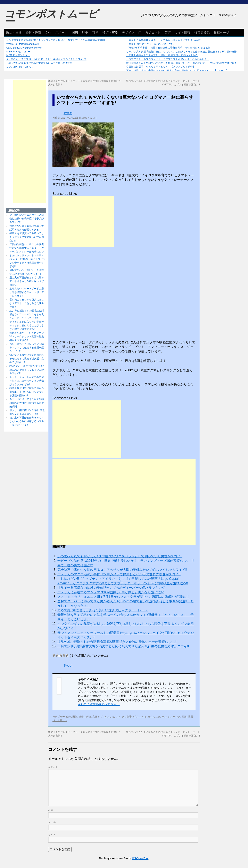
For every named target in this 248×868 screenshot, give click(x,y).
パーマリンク (60, 720)
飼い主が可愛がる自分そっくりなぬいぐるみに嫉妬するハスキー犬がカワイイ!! (27, 421)
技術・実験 (110, 32)
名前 (51, 810)
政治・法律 (14, 32)
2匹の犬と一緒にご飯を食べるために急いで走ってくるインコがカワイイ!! (27, 370)
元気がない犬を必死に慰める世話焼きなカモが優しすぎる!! (39, 63)
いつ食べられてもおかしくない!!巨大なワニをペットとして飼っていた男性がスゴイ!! (120, 556)
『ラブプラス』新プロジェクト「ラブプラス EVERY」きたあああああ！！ (168, 59)
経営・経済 (33, 32)
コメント (53, 767)
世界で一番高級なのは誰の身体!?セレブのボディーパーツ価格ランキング (111, 588)
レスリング (174, 717)
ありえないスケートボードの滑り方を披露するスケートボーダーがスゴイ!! (27, 292)
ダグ (135, 717)
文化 (48, 32)
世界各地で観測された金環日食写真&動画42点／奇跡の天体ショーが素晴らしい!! (117, 642)
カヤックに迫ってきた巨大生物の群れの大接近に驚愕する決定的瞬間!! (27, 403)
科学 (95, 32)
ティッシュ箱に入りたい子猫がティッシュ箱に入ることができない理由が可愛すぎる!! (27, 325)
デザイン (128, 32)
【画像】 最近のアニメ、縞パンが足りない (150, 44)
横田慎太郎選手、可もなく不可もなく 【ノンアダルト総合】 (161, 67)
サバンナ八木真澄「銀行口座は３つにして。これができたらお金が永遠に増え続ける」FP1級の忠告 (181, 52)
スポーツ (61, 32)
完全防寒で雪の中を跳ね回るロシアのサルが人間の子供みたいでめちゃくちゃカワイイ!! (122, 570)
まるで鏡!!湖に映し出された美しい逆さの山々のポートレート (103, 610)
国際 (75, 32)
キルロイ (92, 118)
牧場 (190, 717)
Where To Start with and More (23, 44)
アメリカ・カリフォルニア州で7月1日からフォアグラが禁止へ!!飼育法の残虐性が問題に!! (123, 597)
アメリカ (109, 717)
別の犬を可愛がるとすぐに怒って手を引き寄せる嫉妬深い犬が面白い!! (27, 281)
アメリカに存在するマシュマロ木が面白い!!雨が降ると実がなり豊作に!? (110, 592)
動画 (184, 717)
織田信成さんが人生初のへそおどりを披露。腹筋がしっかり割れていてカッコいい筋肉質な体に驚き (182, 63)
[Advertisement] (83, 222)
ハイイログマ (147, 717)
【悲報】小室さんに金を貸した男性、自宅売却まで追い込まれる (162, 55)
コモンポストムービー (51, 18)
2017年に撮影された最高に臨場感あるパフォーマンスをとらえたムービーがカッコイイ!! (27, 314)
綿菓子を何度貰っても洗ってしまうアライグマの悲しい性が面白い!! (27, 237)
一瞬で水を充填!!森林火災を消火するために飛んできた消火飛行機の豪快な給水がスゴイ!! (123, 646)
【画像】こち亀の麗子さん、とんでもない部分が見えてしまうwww (163, 40)
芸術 (168, 32)
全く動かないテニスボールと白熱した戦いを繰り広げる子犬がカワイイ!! (46, 59)
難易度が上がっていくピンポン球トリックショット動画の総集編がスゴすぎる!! (27, 337)
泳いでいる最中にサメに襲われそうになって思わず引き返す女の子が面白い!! (27, 359)
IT (140, 32)
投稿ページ (221, 32)
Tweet (68, 113)
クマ (118, 717)
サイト (52, 835)
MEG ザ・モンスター (18, 52)
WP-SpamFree (140, 858)
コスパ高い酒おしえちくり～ (22, 67)
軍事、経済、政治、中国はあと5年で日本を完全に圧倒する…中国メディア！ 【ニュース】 (177, 71)
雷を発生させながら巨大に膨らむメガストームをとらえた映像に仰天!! (27, 303)
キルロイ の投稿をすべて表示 (99, 704)
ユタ (158, 717)
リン (164, 717)
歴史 (85, 32)
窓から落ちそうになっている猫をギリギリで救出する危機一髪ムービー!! (27, 348)
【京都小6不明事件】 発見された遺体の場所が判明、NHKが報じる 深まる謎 (168, 48)
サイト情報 (183, 32)
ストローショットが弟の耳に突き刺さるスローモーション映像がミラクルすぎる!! (27, 381)
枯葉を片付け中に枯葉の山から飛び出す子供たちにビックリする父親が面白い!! (27, 392)
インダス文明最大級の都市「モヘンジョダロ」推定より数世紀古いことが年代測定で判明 (56, 40)
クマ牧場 (127, 717)
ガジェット (153, 32)
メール (52, 822)
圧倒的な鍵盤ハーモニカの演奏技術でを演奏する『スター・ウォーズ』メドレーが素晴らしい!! (27, 248)
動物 (69, 717)
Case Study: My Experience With (24, 48)
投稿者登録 (202, 32)
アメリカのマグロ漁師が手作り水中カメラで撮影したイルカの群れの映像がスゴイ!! (119, 574)
